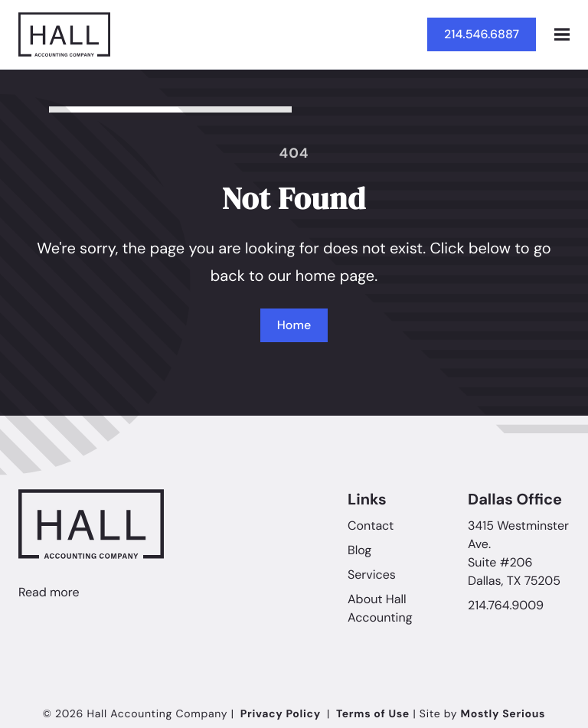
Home (294, 325)
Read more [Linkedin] (49, 592)
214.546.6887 (482, 34)
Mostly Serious (503, 714)
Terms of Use (373, 714)
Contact (371, 526)
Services (372, 575)
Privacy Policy (281, 714)
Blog (359, 550)
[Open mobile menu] (562, 34)
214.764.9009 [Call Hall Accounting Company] (506, 605)
